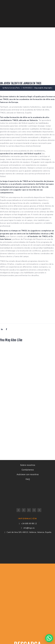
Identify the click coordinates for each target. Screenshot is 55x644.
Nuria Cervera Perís (12, 88)
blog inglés (48, 88)
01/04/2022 (27, 88)
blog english (39, 88)
